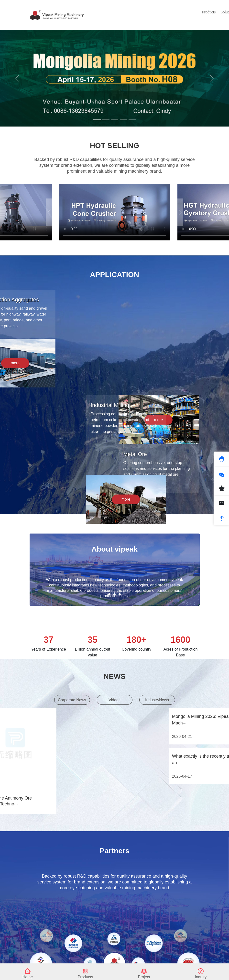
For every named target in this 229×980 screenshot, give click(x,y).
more (146, 511)
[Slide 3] (115, 120)
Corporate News (72, 702)
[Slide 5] (132, 120)
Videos (114, 702)
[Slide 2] (106, 120)
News (132, 12)
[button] (180, 212)
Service (160, 12)
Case (145, 12)
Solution (116, 12)
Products (98, 12)
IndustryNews (157, 702)
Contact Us (191, 15)
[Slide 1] (97, 120)
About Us (175, 15)
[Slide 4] (123, 120)
